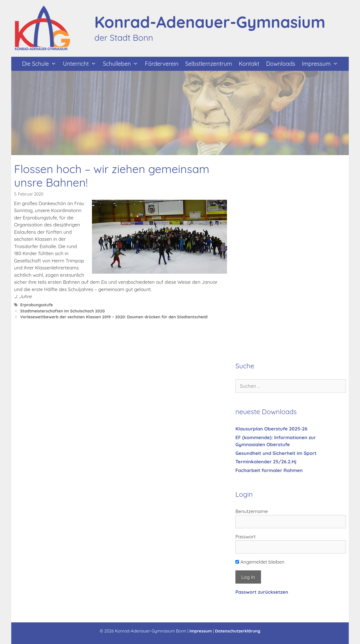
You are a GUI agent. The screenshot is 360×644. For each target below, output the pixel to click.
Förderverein (162, 64)
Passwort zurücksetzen (262, 592)
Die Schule (41, 64)
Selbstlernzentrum (209, 64)
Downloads (281, 64)
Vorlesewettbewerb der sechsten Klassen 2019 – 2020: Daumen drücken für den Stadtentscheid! (114, 317)
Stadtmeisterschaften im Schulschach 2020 (63, 311)
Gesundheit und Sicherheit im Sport (276, 453)
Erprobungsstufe (37, 305)
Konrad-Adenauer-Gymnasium (210, 22)
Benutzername (252, 511)
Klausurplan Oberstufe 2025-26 (271, 429)
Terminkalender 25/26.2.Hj (266, 462)
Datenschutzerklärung (238, 631)
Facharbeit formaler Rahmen (269, 470)
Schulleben (122, 64)
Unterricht (81, 64)
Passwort (246, 537)
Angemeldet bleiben (260, 562)
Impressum (321, 64)
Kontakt (249, 64)
